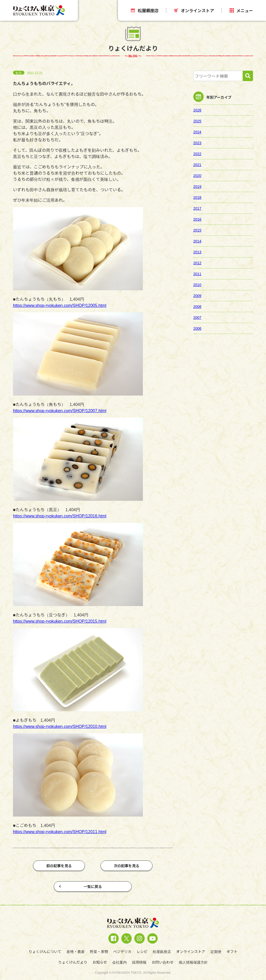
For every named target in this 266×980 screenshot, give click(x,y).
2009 (197, 295)
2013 (197, 252)
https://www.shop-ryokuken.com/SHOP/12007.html (60, 410)
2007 (197, 317)
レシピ (142, 951)
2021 (197, 165)
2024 (197, 132)
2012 (197, 263)
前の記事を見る (59, 866)
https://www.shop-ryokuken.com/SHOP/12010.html (60, 726)
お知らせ (100, 962)
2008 (197, 306)
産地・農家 (76, 951)
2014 (197, 241)
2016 (197, 219)
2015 (197, 230)
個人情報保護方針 (193, 962)
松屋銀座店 (145, 10)
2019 (197, 186)
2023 (197, 143)
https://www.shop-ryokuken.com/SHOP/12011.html (60, 831)
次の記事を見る (127, 866)
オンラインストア (194, 10)
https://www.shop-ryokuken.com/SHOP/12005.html (60, 305)
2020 (197, 175)
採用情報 (139, 962)
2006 (197, 328)
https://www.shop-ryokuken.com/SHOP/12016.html (60, 516)
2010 (197, 285)
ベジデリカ (122, 951)
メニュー (241, 10)
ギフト (232, 951)
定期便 (216, 951)
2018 (197, 197)
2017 (197, 208)
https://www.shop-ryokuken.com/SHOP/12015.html (60, 621)
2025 (197, 121)
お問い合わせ (163, 962)
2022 (197, 154)
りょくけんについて (45, 951)
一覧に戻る (80, 886)
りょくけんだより (73, 962)
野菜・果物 (99, 951)
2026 (197, 110)
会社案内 (119, 962)
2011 (197, 274)
